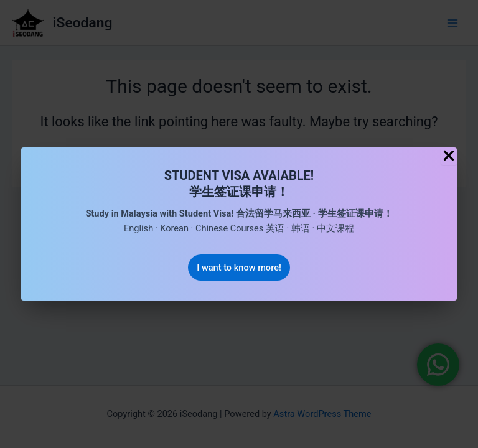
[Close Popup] (449, 156)
